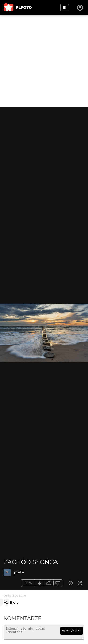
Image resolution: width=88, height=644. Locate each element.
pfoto (19, 572)
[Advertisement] (44, 61)
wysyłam (71, 631)
